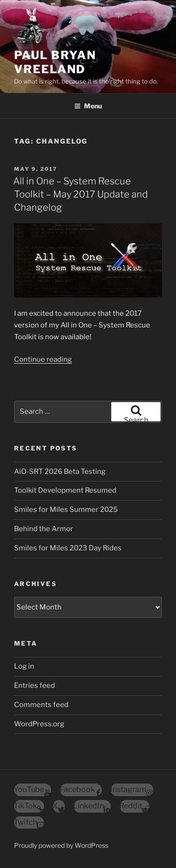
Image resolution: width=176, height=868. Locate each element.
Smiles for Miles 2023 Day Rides (68, 548)
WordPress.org (39, 724)
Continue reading (43, 359)
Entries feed (34, 685)
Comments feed (41, 705)
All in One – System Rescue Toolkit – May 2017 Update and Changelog (80, 194)
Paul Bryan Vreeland (55, 62)
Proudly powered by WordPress (61, 845)
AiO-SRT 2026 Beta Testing (60, 472)
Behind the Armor (44, 529)
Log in (24, 666)
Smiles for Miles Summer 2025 (66, 510)
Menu (88, 106)
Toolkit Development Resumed (65, 490)
